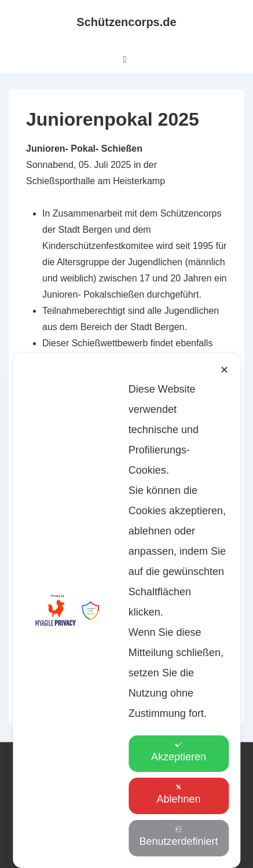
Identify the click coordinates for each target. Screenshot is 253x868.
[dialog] (126, 664)
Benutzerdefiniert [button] (178, 836)
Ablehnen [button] (178, 794)
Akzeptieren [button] (179, 752)
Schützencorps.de (126, 22)
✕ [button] (224, 477)
